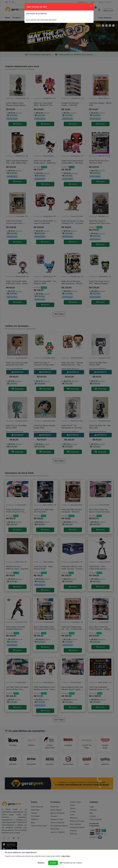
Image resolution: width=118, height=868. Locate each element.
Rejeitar (41, 863)
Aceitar (53, 863)
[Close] (91, 6)
